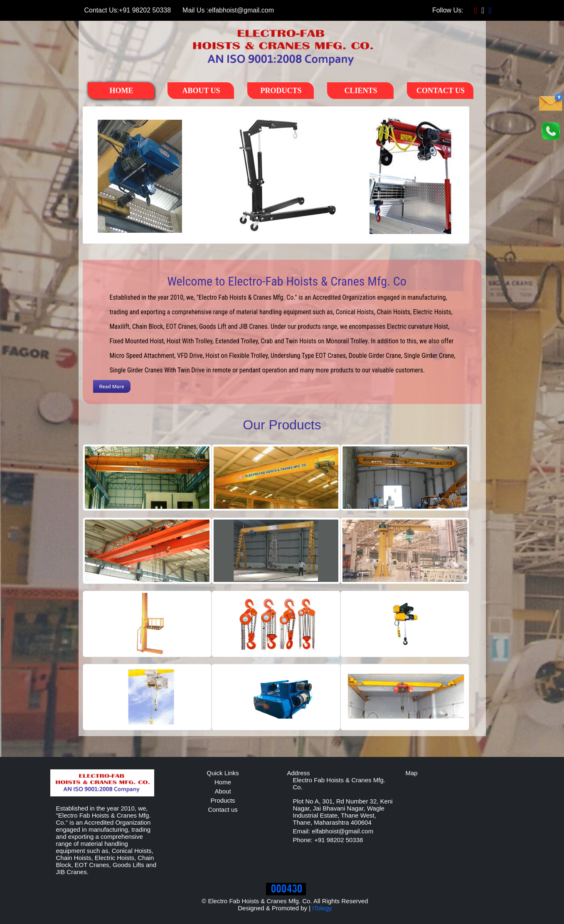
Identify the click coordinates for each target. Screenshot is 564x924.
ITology (322, 908)
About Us (201, 91)
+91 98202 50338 (127, 10)
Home (122, 91)
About (223, 791)
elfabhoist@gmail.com (228, 10)
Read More (112, 386)
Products (281, 91)
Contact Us (441, 91)
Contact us (223, 809)
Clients (361, 91)
